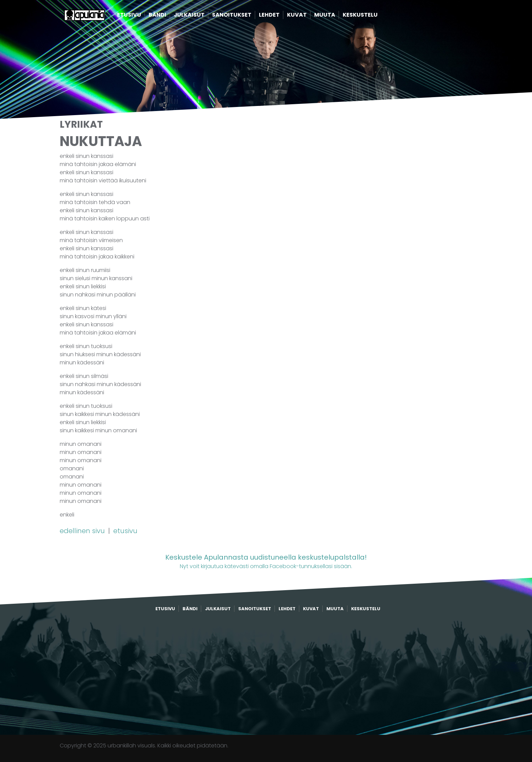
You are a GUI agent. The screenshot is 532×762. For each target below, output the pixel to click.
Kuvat (306, 16)
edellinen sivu (83, 531)
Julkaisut (199, 16)
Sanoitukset (241, 16)
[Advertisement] (266, 674)
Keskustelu (370, 16)
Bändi (167, 16)
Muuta (334, 16)
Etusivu (139, 16)
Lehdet (279, 16)
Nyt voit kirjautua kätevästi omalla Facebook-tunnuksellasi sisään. (266, 561)
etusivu (125, 531)
